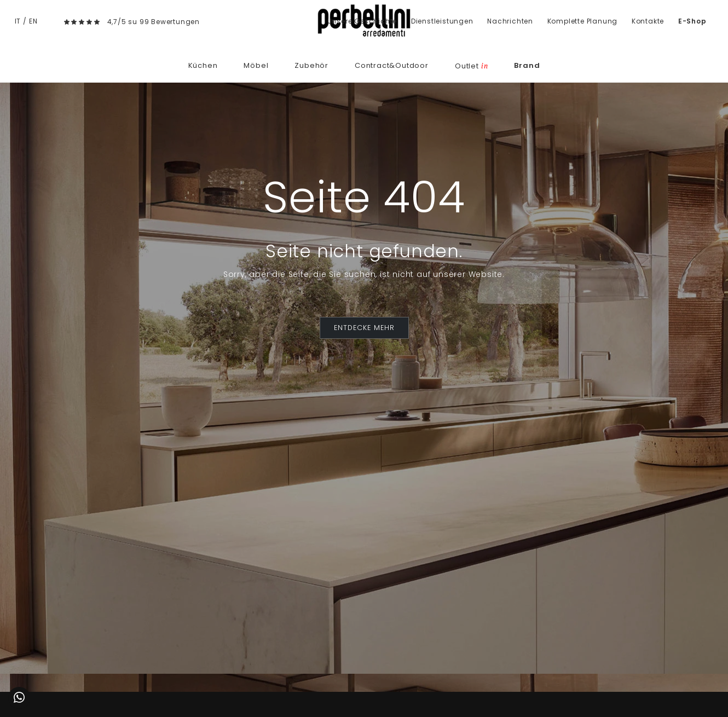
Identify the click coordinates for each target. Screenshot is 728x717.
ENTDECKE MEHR (364, 328)
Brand (527, 65)
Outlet (471, 66)
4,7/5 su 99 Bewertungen (154, 22)
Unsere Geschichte (362, 21)
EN (33, 21)
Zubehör (311, 65)
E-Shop (692, 21)
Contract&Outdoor (392, 65)
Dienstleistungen (442, 21)
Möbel (256, 65)
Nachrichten (510, 21)
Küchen (203, 65)
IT (18, 21)
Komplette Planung (583, 21)
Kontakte (648, 21)
